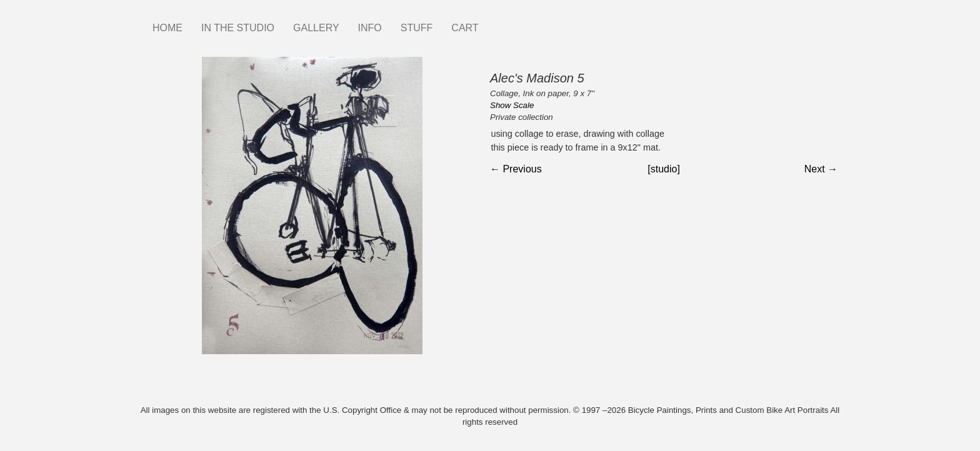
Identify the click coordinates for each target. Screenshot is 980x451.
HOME (167, 28)
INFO (370, 28)
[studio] (664, 169)
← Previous (516, 169)
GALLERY (316, 28)
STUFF (417, 28)
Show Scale (512, 105)
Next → (821, 169)
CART (465, 28)
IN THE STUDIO (238, 28)
